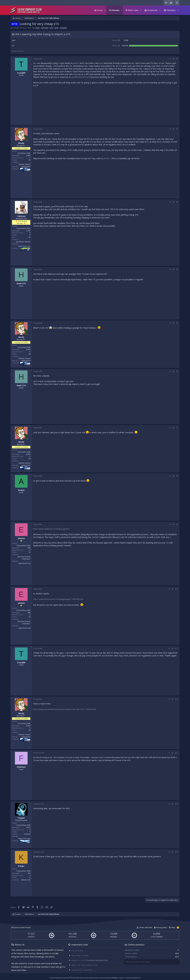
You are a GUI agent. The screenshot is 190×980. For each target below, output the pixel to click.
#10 (177, 589)
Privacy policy (162, 927)
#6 (177, 371)
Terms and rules (146, 927)
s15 (51, 28)
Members (171, 10)
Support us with (90, 960)
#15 (177, 852)
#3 (177, 202)
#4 (177, 269)
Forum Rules (77, 951)
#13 (177, 753)
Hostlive (115, 978)
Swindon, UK (26, 880)
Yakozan (21, 216)
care (37, 28)
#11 (177, 648)
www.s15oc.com (24, 246)
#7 (177, 428)
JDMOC (107, 158)
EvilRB (157, 934)
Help (173, 927)
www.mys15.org (24, 563)
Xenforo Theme (130, 978)
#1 (177, 59)
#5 (177, 323)
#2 (177, 129)
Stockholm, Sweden (23, 242)
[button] (105, 10)
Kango (21, 866)
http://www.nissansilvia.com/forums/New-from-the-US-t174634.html (65, 709)
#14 (177, 804)
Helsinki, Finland (24, 164)
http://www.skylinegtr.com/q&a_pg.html (51, 529)
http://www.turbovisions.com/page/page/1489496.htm (58, 599)
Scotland (27, 834)
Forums (116, 10)
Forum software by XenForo (69, 978)
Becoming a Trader (80, 955)
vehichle (63, 28)
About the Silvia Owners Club (84, 965)
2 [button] (116, 46)
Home (100, 10)
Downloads (152, 10)
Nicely (21, 143)
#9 (177, 524)
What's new (133, 10)
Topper (21, 818)
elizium (21, 538)
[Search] (177, 3)
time (56, 28)
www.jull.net (26, 167)
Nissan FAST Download (82, 970)
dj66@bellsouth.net (80, 77)
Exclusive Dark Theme (21, 927)
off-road (44, 28)
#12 (177, 699)
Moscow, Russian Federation (24, 558)
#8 (177, 476)
